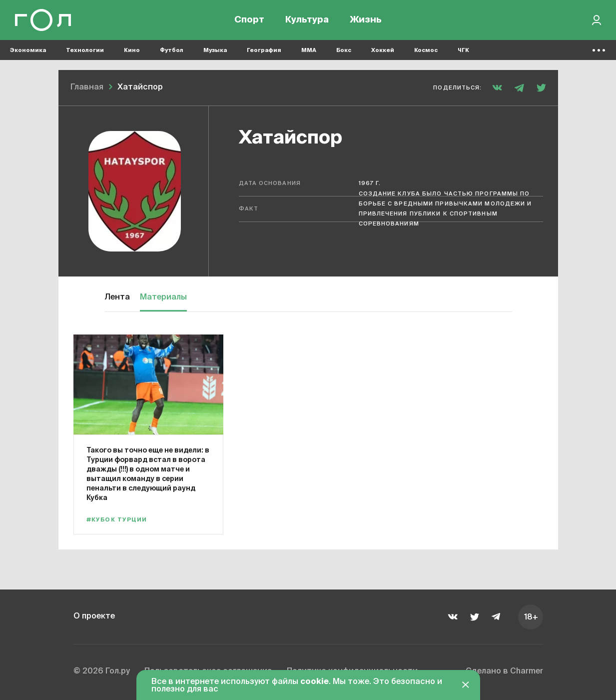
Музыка (215, 50)
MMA (309, 50)
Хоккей (383, 50)
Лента (117, 297)
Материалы (163, 297)
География (264, 50)
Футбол (172, 50)
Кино (132, 50)
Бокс (344, 50)
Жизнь (366, 20)
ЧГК (463, 50)
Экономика (28, 50)
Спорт (249, 20)
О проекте (94, 616)
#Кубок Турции (117, 520)
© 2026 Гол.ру (102, 672)
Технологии (85, 50)
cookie (314, 682)
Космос (426, 50)
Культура (307, 20)
